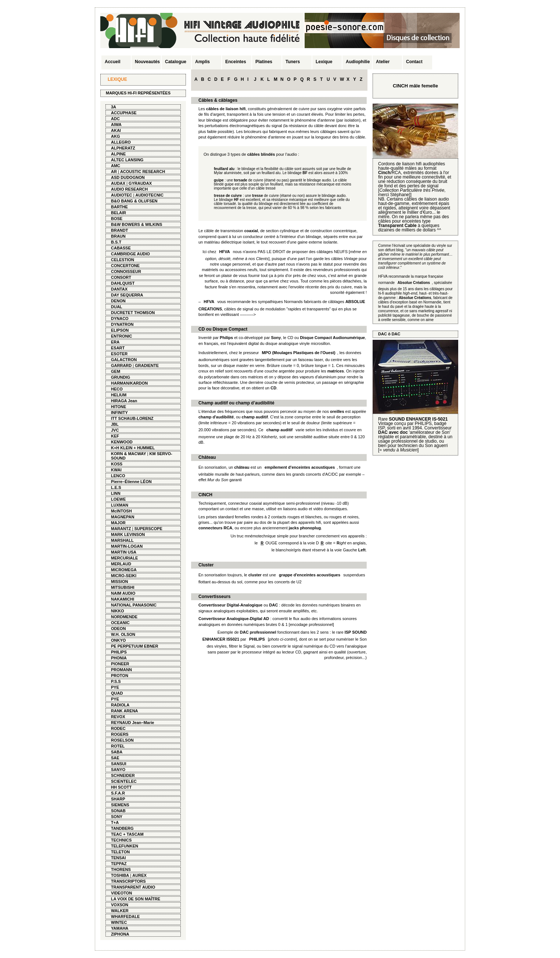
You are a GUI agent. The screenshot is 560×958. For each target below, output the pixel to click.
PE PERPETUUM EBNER (134, 646)
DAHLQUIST (123, 283)
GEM (116, 371)
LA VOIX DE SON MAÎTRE (136, 899)
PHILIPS (119, 652)
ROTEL (118, 746)
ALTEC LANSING (127, 160)
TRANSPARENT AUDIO (133, 887)
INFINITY (119, 413)
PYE (115, 687)
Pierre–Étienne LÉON (131, 482)
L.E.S (116, 487)
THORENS (121, 869)
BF (305, 173)
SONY (117, 817)
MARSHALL (122, 540)
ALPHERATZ (123, 148)
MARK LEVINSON (128, 534)
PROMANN (121, 670)
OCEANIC (120, 623)
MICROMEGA (124, 570)
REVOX (118, 717)
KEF (115, 436)
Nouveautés (147, 62)
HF (236, 200)
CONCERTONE (125, 266)
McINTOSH (121, 511)
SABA (117, 752)
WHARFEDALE (125, 916)
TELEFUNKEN (125, 846)
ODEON (118, 629)
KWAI (116, 470)
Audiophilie (358, 62)
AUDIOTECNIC (149, 195)
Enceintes (236, 62)
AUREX (139, 875)
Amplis (202, 62)
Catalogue (176, 62)
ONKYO (118, 640)
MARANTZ (121, 529)
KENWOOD (122, 442)
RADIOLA (120, 705)
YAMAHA (120, 928)
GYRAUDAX (140, 183)
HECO (117, 389)
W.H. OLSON (123, 634)
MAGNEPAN (123, 517)
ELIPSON (120, 330)
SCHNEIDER (123, 775)
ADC (115, 119)
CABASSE (121, 248)
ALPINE (118, 154)
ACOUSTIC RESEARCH (143, 172)
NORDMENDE (124, 617)
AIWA (116, 125)
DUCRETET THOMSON (133, 313)
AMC (116, 166)
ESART (118, 348)
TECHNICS (121, 840)
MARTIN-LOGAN (127, 546)
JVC (115, 430)
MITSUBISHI (123, 587)
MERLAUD (121, 564)
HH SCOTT (121, 787)
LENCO (118, 476)
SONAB (118, 811)
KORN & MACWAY (129, 454)
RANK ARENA (125, 711)
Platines (264, 62)
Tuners (293, 62)
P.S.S (116, 681)
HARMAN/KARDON (129, 383)
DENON (118, 301)
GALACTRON (124, 360)
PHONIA (119, 658)
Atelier (383, 62)
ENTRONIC (121, 336)
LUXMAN (120, 505)
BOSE (117, 219)
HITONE (119, 407)
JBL (115, 424)
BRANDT (119, 230)
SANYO (118, 770)
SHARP (118, 799)
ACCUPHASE (124, 113)
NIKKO (117, 611)
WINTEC (119, 922)
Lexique (324, 62)
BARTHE (119, 207)
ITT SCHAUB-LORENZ (132, 418)
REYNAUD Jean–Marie (132, 723)
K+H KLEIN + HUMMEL (133, 448)
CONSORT (121, 277)
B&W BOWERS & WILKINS (137, 224)
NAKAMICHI (123, 599)
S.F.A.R (118, 793)
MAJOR (118, 523)
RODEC (118, 728)
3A (114, 107)
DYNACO (120, 318)
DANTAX (119, 289)
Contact (414, 62)
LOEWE (118, 499)
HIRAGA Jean (124, 401)
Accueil (113, 62)
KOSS (117, 464)
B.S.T (116, 242)
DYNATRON (122, 324)
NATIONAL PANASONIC (134, 605)
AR (114, 172)
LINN (116, 493)
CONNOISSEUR (126, 271)
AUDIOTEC (121, 195)
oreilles (337, 411)
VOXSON (120, 905)
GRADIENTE (147, 365)
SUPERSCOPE (148, 529)
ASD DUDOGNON (128, 177)
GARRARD (121, 365)
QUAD (117, 693)
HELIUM (119, 395)
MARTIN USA (124, 552)
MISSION (119, 581)
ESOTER (119, 354)
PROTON (120, 676)
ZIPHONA (120, 934)
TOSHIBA (120, 875)
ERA (115, 342)
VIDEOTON (121, 893)
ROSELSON (122, 740)
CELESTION (123, 260)
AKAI (116, 130)
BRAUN (118, 236)
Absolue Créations (415, 298)
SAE (115, 758)
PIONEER (120, 664)
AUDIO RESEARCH (129, 189)
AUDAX (118, 183)
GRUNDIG (121, 377)
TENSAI (118, 858)
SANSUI (119, 764)
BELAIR (119, 213)
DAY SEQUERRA (127, 295)
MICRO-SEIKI (124, 576)
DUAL (117, 307)
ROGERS (120, 734)
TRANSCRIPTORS (128, 881)
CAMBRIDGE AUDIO (130, 254)
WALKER (120, 911)
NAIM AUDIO (123, 593)
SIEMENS (120, 805)
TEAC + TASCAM (127, 834)
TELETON (120, 852)
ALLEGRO (121, 142)
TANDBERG (122, 828)
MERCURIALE (124, 558)
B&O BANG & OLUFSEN (134, 201)
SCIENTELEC (124, 781)
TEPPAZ (119, 864)
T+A (115, 822)
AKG (115, 136)
